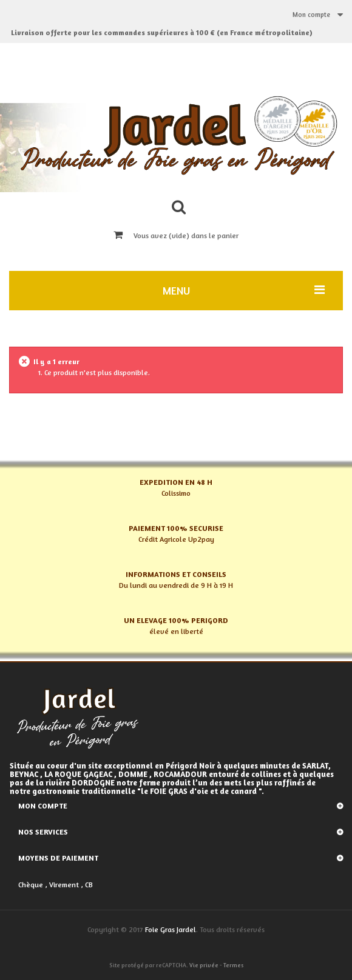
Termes (233, 965)
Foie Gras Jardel (171, 929)
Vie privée (204, 965)
